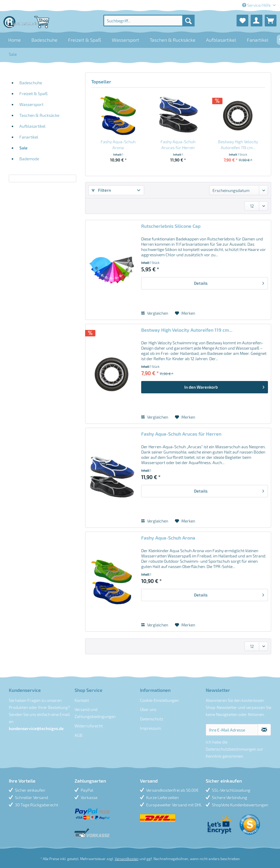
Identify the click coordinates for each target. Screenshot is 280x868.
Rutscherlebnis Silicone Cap (171, 226)
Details (229, 282)
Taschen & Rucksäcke (39, 115)
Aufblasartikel (32, 126)
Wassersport (31, 104)
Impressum (150, 728)
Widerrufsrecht (89, 726)
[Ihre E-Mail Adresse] (232, 730)
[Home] (15, 40)
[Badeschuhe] (44, 40)
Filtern (101, 190)
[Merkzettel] (242, 21)
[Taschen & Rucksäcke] (173, 40)
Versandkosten (127, 859)
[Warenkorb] (271, 21)
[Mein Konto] (257, 21)
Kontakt (82, 700)
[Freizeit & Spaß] (85, 40)
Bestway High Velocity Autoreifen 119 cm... (238, 145)
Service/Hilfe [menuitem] (257, 5)
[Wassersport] (125, 40)
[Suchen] (188, 21)
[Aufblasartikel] (221, 40)
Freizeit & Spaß (33, 93)
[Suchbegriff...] (149, 21)
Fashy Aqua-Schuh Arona (118, 145)
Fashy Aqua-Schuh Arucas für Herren (178, 145)
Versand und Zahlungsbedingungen (95, 713)
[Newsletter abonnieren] (264, 730)
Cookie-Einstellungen (159, 700)
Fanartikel (29, 137)
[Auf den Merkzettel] (185, 313)
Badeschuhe (31, 83)
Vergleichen (155, 313)
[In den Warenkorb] (205, 387)
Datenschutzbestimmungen (231, 749)
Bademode (29, 159)
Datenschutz (152, 719)
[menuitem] (149, 21)
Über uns (148, 709)
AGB (79, 735)
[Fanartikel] (258, 40)
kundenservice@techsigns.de (36, 728)
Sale (23, 148)
